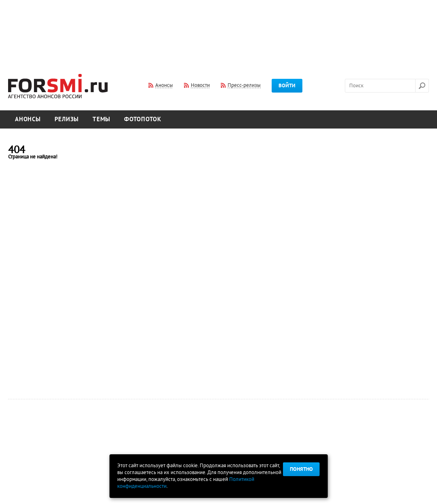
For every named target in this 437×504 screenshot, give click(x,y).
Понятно (301, 469)
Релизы (67, 119)
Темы (101, 119)
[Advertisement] (219, 32)
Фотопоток (143, 119)
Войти (287, 86)
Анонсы (28, 119)
